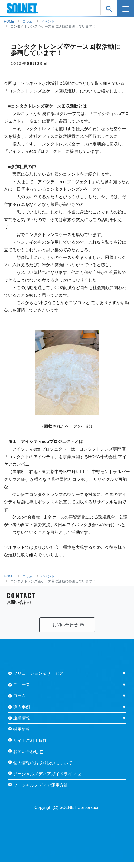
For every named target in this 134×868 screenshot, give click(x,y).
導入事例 (22, 707)
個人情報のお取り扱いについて (43, 763)
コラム (19, 696)
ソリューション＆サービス (38, 673)
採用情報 (22, 729)
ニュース (22, 685)
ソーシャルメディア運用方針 (41, 785)
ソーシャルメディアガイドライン (47, 774)
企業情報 (22, 718)
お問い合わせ (28, 752)
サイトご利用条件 (30, 741)
